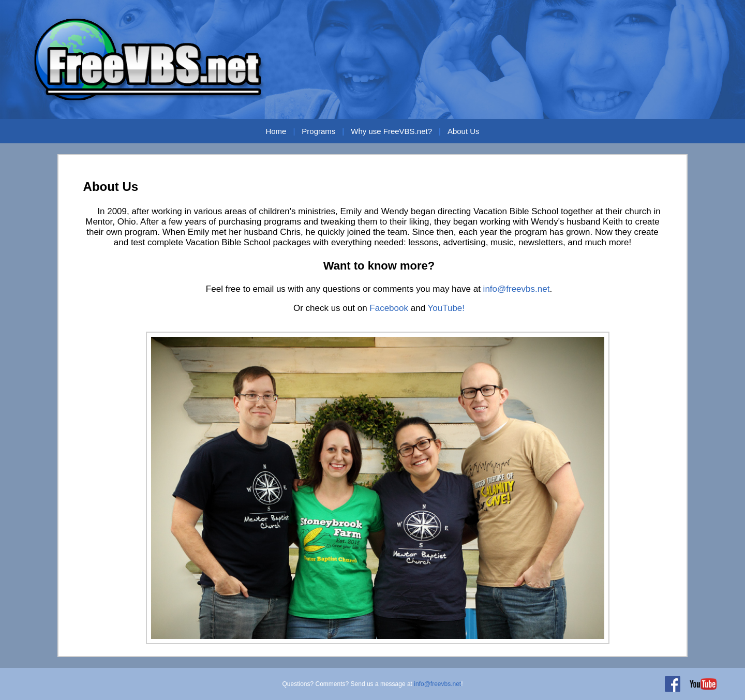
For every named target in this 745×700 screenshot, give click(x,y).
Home (276, 131)
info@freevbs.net (517, 289)
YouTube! (446, 308)
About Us (464, 131)
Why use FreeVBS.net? (391, 131)
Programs (318, 131)
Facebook (389, 308)
